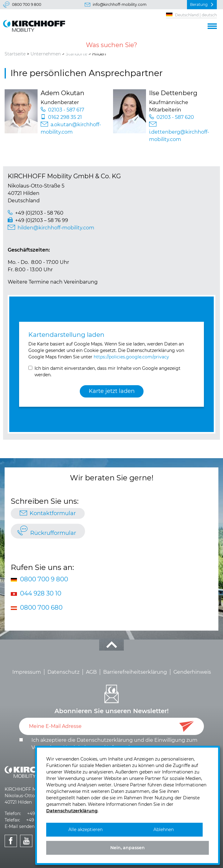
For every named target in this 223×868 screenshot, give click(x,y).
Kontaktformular (53, 513)
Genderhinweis (192, 672)
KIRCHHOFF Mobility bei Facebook (11, 848)
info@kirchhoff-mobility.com (120, 4)
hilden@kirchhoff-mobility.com (56, 228)
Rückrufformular (53, 533)
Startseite (15, 54)
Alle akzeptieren (85, 830)
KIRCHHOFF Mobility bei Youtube (26, 848)
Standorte (76, 54)
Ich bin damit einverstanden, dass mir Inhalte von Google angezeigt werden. (107, 371)
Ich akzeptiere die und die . (114, 744)
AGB (91, 672)
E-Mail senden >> (23, 826)
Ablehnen (164, 830)
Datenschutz (63, 672)
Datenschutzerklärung (105, 740)
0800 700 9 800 (27, 4)
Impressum (27, 672)
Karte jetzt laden (112, 391)
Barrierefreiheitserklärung (135, 672)
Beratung (199, 4)
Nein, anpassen (128, 848)
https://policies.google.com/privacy (131, 357)
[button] (212, 25)
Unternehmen (46, 54)
